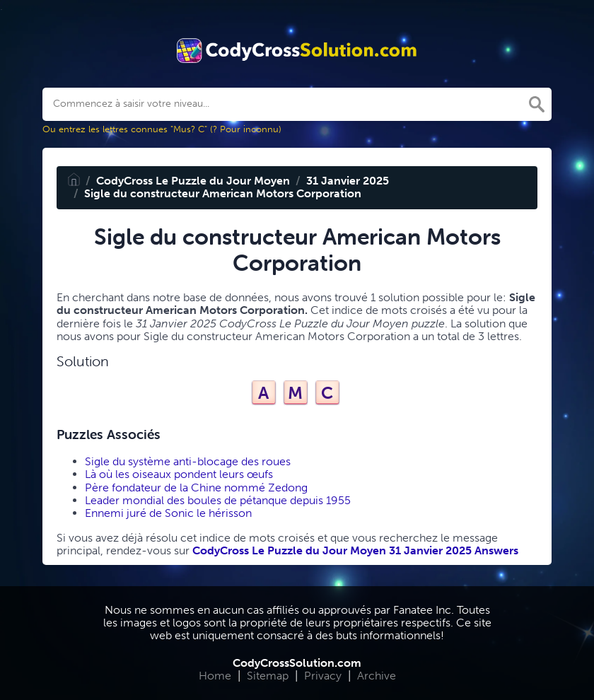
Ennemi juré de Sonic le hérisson (168, 513)
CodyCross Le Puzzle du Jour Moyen (193, 181)
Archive (377, 676)
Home (215, 676)
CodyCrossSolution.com (297, 663)
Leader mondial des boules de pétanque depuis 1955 (218, 500)
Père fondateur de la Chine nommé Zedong (196, 488)
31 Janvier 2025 (348, 181)
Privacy (323, 676)
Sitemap (268, 676)
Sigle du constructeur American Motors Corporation (223, 193)
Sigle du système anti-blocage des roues (188, 461)
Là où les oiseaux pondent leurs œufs (179, 474)
